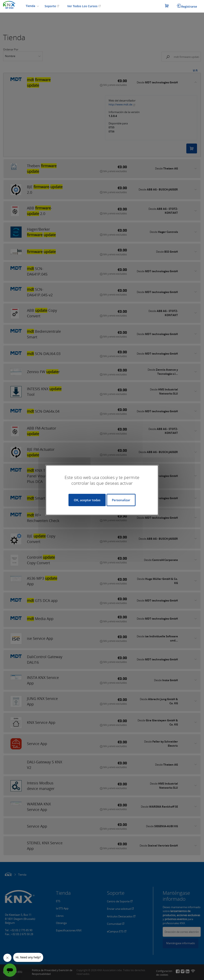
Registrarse (187, 6)
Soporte (52, 6)
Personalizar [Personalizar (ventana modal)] (121, 500)
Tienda (31, 6)
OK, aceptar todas (87, 500)
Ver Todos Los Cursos (84, 6)
